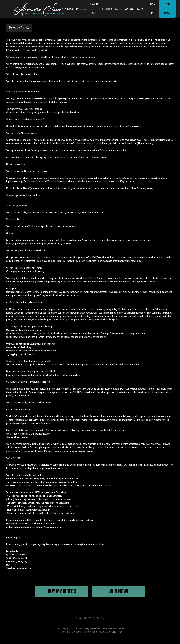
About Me (94, 9)
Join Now (167, 9)
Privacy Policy (91, 632)
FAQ (120, 632)
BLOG (118, 9)
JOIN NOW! (118, 592)
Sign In (152, 9)
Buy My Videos (62, 592)
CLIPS (140, 9)
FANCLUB (129, 9)
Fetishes (107, 9)
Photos (81, 9)
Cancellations (108, 632)
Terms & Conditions (70, 632)
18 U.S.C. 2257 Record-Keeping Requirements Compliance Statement (90, 629)
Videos (69, 9)
